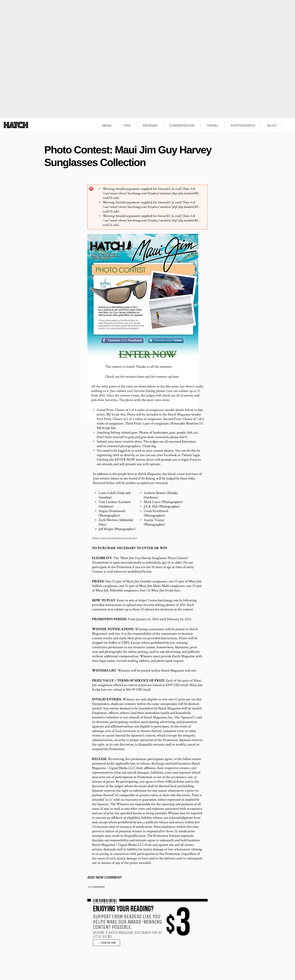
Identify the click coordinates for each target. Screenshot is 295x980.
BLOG (272, 126)
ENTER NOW (148, 355)
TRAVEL (213, 126)
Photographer (172, 502)
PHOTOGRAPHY (243, 126)
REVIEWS (150, 126)
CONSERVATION (182, 126)
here (141, 377)
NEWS (107, 126)
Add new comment (105, 877)
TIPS (127, 126)
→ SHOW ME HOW (106, 943)
